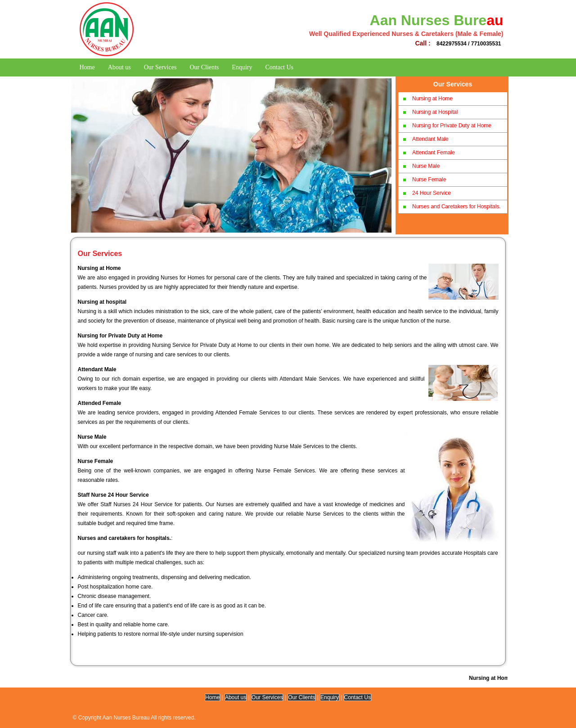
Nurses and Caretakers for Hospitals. (457, 207)
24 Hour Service (432, 193)
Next (376, 153)
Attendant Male (430, 139)
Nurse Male (426, 166)
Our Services (160, 67)
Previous (90, 153)
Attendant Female (434, 153)
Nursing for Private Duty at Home (452, 126)
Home (87, 67)
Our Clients (204, 67)
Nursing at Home (432, 99)
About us (119, 67)
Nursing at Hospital (435, 112)
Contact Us (279, 67)
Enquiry (242, 67)
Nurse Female (429, 180)
